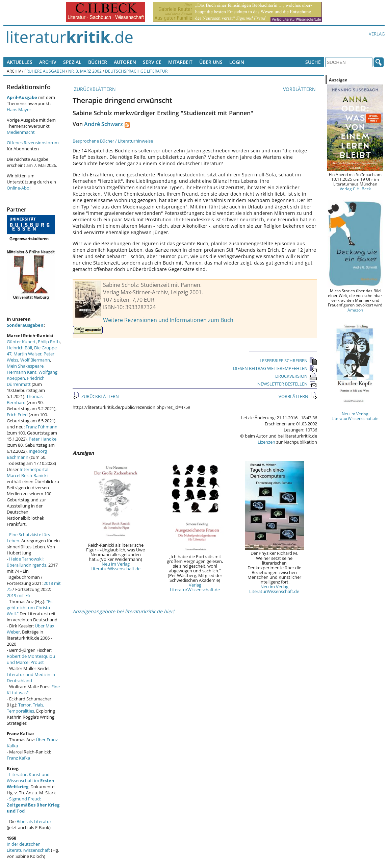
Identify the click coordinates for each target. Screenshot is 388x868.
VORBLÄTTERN (300, 89)
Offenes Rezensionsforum (33, 143)
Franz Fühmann (42, 427)
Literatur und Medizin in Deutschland (31, 677)
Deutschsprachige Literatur (136, 71)
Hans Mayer (19, 109)
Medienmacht (21, 132)
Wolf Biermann (35, 360)
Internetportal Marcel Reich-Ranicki (28, 472)
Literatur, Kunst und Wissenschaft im (31, 780)
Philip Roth (49, 342)
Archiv (48, 62)
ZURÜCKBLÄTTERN (94, 89)
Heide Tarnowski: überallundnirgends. (27, 562)
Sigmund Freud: (33, 805)
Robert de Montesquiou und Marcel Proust (31, 659)
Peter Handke (43, 439)
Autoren (125, 62)
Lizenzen (266, 442)
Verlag (377, 34)
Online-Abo (18, 188)
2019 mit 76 (18, 595)
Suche (313, 62)
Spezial (72, 62)
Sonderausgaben (25, 325)
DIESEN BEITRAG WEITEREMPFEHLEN (275, 368)
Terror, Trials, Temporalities (25, 708)
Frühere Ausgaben (45, 71)
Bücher (98, 62)
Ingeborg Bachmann (27, 454)
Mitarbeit (180, 62)
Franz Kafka (18, 758)
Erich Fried (17, 415)
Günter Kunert (21, 342)
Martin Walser (28, 354)
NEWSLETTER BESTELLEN (287, 384)
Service (152, 62)
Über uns (211, 62)
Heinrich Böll (19, 348)
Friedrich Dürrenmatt (26, 381)
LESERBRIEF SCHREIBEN (288, 361)
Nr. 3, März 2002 (85, 71)
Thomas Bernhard (25, 399)
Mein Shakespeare (25, 366)
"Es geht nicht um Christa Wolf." (30, 607)
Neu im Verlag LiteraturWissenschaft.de (115, 566)
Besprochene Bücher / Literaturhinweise (113, 141)
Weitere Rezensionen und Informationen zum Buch (168, 320)
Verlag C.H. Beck (355, 189)
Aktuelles (20, 62)
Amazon (355, 310)
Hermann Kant (22, 372)
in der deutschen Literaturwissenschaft (28, 847)
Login (237, 62)
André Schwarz (104, 124)
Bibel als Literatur (34, 821)
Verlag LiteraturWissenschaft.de (195, 587)
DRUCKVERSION (296, 376)
